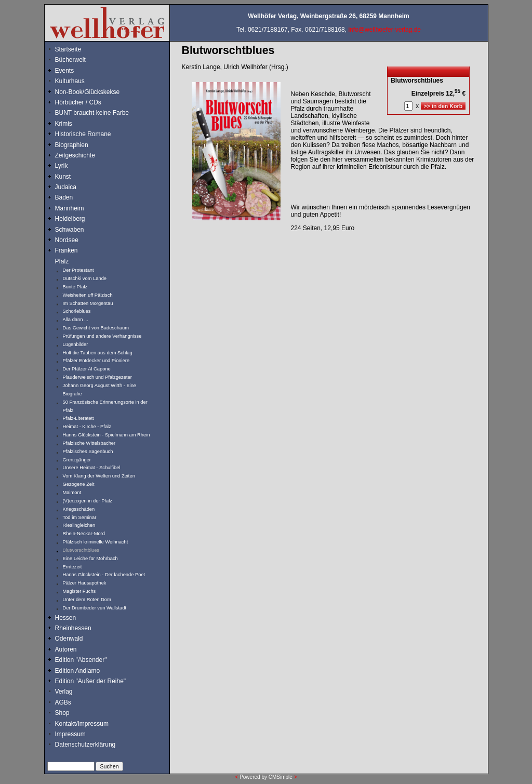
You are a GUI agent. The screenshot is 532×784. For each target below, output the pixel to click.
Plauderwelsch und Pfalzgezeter (97, 377)
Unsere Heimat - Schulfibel (92, 468)
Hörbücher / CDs (78, 102)
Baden (64, 197)
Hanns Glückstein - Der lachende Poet (104, 575)
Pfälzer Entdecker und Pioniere (96, 361)
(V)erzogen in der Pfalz (88, 501)
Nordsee (67, 240)
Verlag (64, 692)
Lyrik (62, 166)
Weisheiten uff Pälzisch (88, 295)
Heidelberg (70, 219)
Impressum (70, 734)
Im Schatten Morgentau (88, 303)
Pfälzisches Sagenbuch (88, 451)
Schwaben (70, 230)
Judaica (66, 187)
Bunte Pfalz (75, 287)
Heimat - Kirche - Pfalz (87, 427)
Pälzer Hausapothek (85, 583)
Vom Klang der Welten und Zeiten (99, 476)
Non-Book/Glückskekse (88, 92)
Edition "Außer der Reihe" (91, 681)
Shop (62, 713)
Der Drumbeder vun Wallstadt (95, 608)
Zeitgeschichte (75, 155)
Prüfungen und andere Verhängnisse (102, 336)
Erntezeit (72, 567)
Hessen (66, 618)
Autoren (66, 649)
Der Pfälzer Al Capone (87, 369)
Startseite (68, 49)
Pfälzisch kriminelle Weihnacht (96, 542)
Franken (66, 250)
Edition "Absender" (81, 660)
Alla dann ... (76, 320)
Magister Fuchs (79, 591)
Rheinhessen (73, 628)
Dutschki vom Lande (85, 278)
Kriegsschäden (79, 509)
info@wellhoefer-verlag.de (384, 30)
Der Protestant (78, 270)
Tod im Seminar (80, 517)
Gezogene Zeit (79, 484)
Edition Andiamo (78, 671)
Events (76, 71)
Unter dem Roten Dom (87, 600)
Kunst (63, 177)
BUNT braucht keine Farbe (92, 113)
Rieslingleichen (79, 525)
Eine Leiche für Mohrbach (90, 559)
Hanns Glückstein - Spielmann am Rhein (107, 435)
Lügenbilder (76, 344)
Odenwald (69, 639)
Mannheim (70, 208)
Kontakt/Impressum (82, 724)
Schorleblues (77, 311)
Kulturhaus (78, 81)
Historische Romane (83, 134)
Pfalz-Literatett (78, 418)
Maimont (72, 493)
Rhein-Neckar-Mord (84, 534)
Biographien (72, 145)
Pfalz (62, 261)
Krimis (64, 124)
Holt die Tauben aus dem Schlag (98, 353)
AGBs (63, 702)
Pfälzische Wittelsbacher (89, 443)
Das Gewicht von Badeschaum (96, 328)
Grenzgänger (77, 460)
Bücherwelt (70, 60)
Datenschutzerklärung (85, 745)
